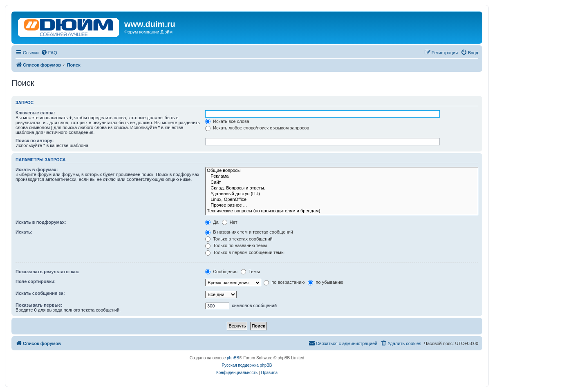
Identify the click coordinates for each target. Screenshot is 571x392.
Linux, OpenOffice (342, 200)
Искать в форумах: (37, 169)
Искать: (24, 232)
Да (212, 222)
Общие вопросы (342, 171)
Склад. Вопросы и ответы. (342, 188)
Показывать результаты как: (47, 272)
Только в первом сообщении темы (245, 252)
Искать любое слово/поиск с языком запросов (257, 128)
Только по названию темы (236, 245)
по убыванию (325, 282)
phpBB (233, 358)
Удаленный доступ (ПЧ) (342, 194)
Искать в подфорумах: (41, 222)
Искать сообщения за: (40, 293)
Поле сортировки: (36, 281)
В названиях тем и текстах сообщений (249, 232)
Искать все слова (227, 121)
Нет (230, 222)
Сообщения (221, 272)
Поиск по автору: (35, 140)
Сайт (342, 183)
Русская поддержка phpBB (247, 365)
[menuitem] (49, 53)
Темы (250, 272)
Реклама (342, 176)
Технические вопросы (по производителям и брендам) (342, 211)
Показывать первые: (39, 305)
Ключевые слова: (35, 113)
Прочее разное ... (342, 205)
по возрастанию (284, 282)
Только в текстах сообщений (239, 239)
